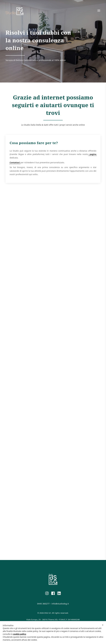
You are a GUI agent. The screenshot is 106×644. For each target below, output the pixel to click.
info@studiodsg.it (60, 604)
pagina (92, 156)
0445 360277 (43, 604)
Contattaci (15, 165)
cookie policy (20, 634)
